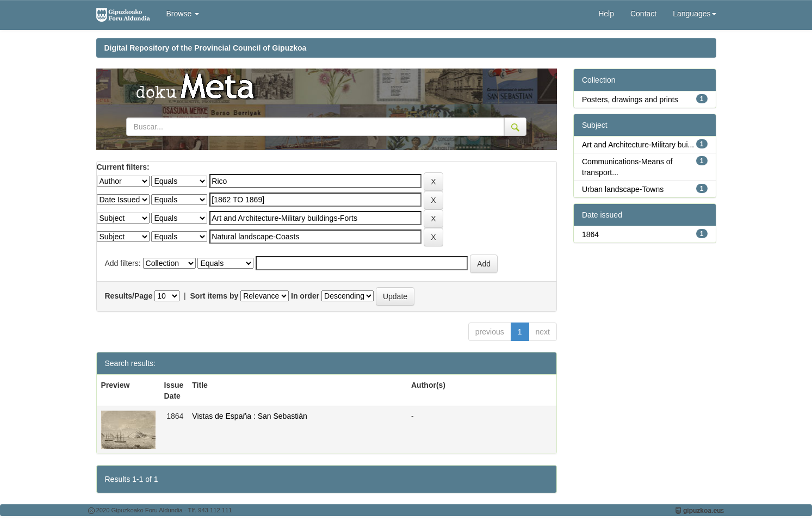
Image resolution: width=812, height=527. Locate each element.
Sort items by (215, 296)
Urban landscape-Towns (623, 189)
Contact (643, 14)
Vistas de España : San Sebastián (249, 416)
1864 (590, 234)
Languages (694, 14)
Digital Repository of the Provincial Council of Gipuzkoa (206, 48)
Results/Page (129, 296)
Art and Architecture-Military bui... (638, 145)
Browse (183, 14)
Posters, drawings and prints (630, 100)
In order (305, 296)
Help (606, 14)
